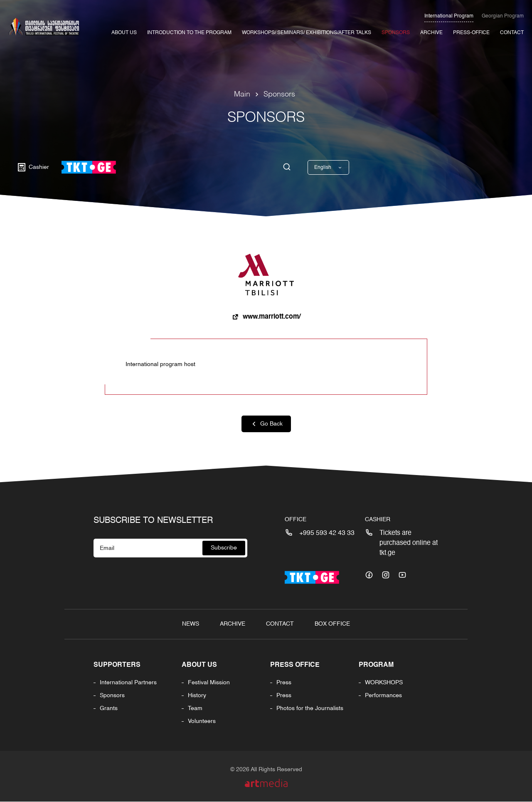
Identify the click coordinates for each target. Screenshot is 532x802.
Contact (512, 33)
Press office (295, 666)
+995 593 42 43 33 (327, 534)
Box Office (332, 624)
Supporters (117, 666)
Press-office (471, 33)
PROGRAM (376, 666)
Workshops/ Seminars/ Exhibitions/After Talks (307, 33)
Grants (109, 709)
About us (200, 666)
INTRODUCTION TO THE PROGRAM (189, 33)
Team (196, 709)
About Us (124, 33)
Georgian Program (503, 16)
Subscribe (224, 548)
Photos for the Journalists (310, 709)
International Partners (128, 683)
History (197, 696)
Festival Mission (209, 683)
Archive (431, 33)
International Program (449, 16)
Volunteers (202, 722)
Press (284, 683)
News (191, 624)
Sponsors (396, 33)
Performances (383, 696)
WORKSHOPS (384, 683)
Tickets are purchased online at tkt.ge (409, 544)
